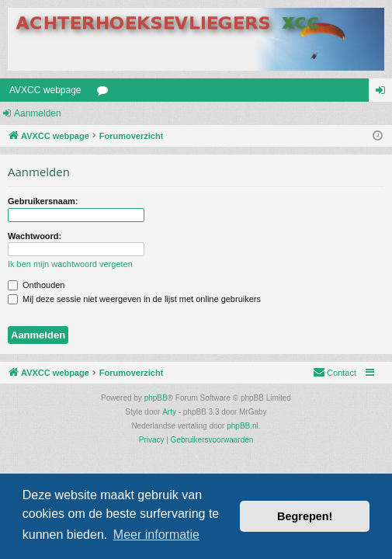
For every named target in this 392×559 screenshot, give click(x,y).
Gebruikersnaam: (43, 201)
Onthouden (36, 285)
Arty (169, 412)
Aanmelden (38, 113)
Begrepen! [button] (305, 516)
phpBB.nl (243, 426)
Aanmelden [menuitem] (384, 93)
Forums (106, 93)
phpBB (156, 398)
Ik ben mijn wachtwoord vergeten (70, 264)
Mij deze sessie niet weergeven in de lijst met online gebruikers (134, 299)
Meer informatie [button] (156, 535)
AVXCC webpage (45, 90)
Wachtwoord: (35, 236)
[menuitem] (335, 373)
